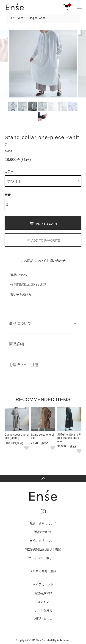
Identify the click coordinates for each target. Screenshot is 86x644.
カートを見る (43, 610)
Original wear (37, 18)
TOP (11, 18)
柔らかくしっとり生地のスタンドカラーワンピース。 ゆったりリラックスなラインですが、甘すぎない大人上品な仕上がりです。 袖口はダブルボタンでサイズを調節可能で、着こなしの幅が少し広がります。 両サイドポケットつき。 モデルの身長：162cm (43, 323)
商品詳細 (17, 344)
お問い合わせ (43, 618)
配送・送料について (43, 524)
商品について (20, 323)
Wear (21, 18)
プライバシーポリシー (43, 558)
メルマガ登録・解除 (43, 571)
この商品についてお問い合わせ (43, 261)
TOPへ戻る (43, 479)
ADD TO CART (43, 223)
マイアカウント (43, 584)
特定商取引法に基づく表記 (28, 285)
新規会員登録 (43, 593)
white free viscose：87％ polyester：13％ (43, 344)
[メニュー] (79, 7)
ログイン (43, 602)
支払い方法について (43, 541)
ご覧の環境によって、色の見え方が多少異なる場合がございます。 (43, 365)
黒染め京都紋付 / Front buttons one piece (69, 438)
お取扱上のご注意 (24, 365)
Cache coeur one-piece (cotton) (17, 436)
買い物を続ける (21, 295)
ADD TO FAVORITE (43, 240)
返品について (19, 275)
